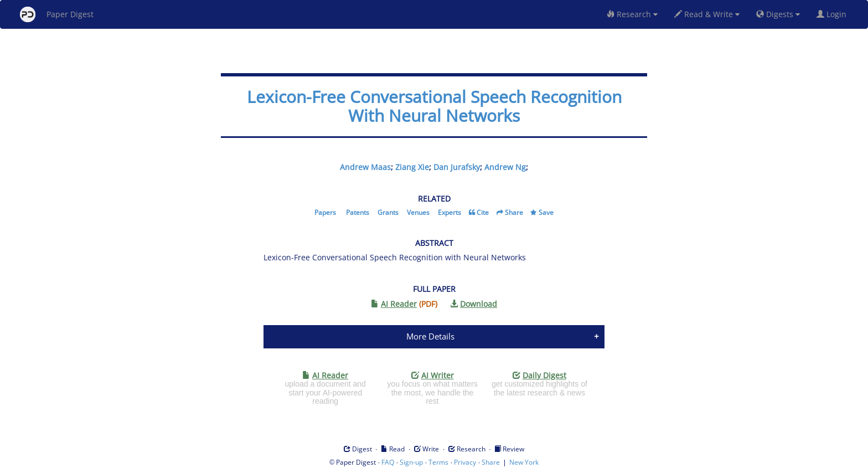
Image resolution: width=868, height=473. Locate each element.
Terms (438, 462)
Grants (388, 212)
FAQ (388, 462)
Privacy (465, 462)
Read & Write (707, 14)
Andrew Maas (365, 167)
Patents (358, 212)
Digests (778, 14)
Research (632, 14)
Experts (449, 212)
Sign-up (411, 462)
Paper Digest (57, 14)
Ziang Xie (412, 167)
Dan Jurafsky (457, 167)
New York (524, 462)
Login (834, 14)
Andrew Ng (505, 167)
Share (514, 212)
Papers (325, 212)
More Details (430, 336)
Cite (483, 212)
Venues (418, 212)
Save (546, 212)
